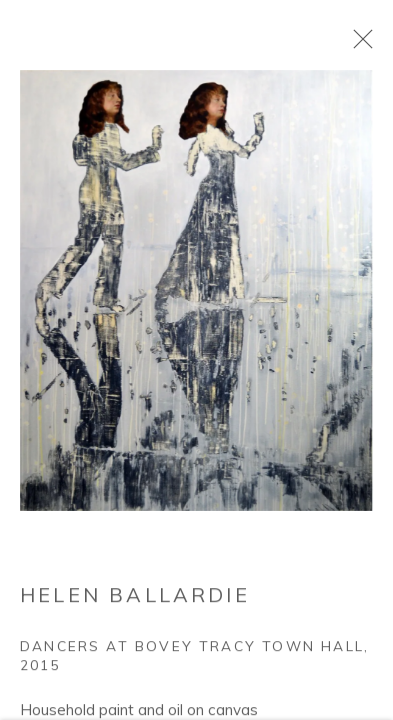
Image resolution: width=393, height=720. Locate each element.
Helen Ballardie (135, 598)
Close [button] (358, 45)
